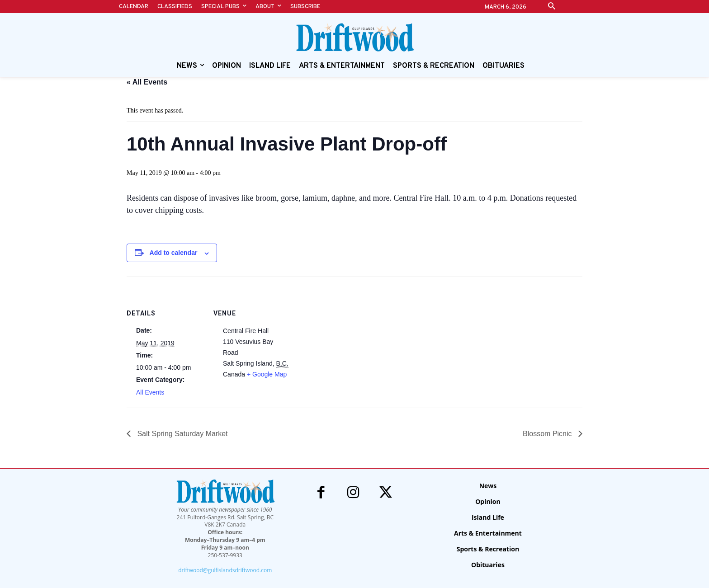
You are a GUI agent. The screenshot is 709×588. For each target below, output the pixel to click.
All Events (150, 392)
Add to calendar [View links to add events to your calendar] (174, 253)
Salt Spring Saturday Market (182, 434)
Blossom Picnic (548, 434)
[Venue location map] (348, 339)
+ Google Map (267, 374)
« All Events (147, 82)
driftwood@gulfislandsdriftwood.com (225, 570)
